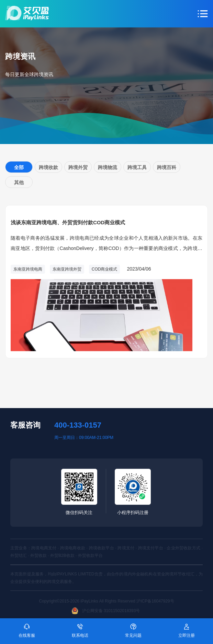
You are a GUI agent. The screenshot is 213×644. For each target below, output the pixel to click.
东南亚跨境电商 (28, 269)
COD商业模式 (105, 269)
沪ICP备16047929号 (155, 601)
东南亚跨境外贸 (67, 269)
